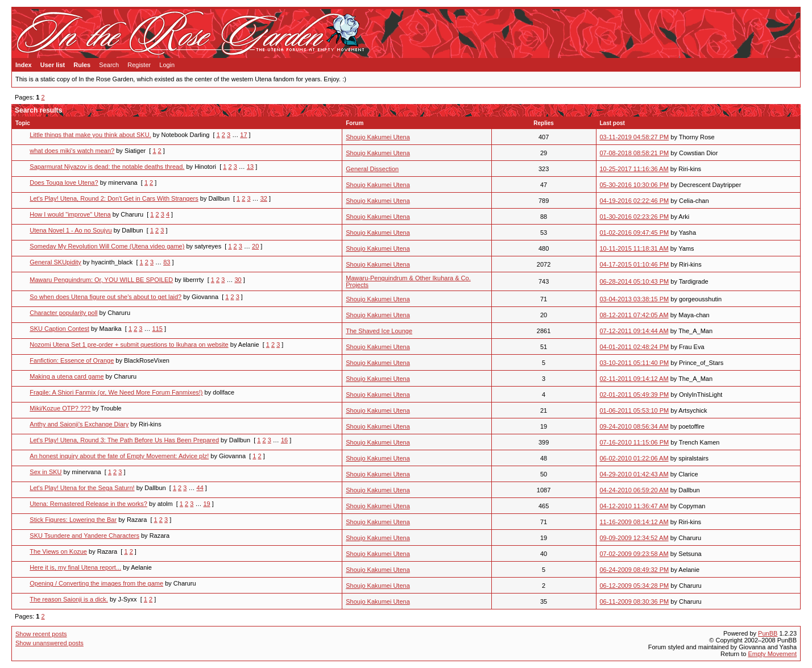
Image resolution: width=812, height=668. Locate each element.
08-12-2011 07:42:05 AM (634, 315)
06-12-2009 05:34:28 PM (635, 586)
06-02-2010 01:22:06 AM (634, 458)
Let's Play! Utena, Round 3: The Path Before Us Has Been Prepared (124, 440)
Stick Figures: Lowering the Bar (73, 520)
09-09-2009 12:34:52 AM (634, 538)
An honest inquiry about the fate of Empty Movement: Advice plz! (119, 456)
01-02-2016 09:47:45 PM (635, 233)
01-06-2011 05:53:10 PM (635, 410)
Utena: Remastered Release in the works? (88, 504)
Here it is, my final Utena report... (75, 567)
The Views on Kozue (58, 551)
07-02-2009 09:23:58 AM (634, 554)
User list (53, 65)
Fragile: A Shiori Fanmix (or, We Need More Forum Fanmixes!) (116, 392)
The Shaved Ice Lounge (379, 331)
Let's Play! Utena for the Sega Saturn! (82, 488)
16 (284, 440)
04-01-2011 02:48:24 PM (635, 347)
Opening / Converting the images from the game (96, 583)
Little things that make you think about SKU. (90, 135)
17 (243, 135)
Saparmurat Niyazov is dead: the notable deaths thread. (107, 167)
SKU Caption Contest (59, 329)
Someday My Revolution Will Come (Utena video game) (107, 246)
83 (167, 262)
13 (250, 167)
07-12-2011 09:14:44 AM (634, 331)
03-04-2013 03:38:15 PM (635, 299)
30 (238, 280)
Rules (82, 65)
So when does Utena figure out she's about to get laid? (105, 297)
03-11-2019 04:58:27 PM (635, 137)
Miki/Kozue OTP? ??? (60, 408)
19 (206, 504)
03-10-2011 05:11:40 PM (635, 363)
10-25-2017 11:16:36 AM (634, 169)
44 (200, 488)
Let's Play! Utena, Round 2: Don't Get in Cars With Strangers (114, 198)
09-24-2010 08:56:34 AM (634, 426)
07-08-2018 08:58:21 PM (635, 153)
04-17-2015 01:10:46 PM (635, 264)
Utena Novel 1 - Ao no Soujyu (71, 230)
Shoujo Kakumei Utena (378, 137)
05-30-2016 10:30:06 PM (635, 185)
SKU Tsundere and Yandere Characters (84, 536)
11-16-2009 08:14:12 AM (634, 522)
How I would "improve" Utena (70, 214)
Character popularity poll (63, 313)
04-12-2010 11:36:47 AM (634, 506)
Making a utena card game (67, 376)
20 (255, 246)
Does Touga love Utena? (64, 182)
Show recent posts (41, 634)
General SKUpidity (55, 262)
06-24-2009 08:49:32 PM (635, 570)
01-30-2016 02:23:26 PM (635, 217)
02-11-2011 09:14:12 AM (634, 379)
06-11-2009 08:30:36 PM (635, 601)
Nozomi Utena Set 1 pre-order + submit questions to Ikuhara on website (129, 345)
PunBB (768, 633)
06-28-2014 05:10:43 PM (635, 281)
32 (264, 198)
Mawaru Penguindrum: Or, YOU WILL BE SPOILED (101, 280)
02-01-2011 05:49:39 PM (635, 395)
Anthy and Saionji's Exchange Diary (79, 424)
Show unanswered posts (49, 643)
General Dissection (372, 169)
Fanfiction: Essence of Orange (72, 360)
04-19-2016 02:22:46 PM (635, 201)
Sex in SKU (45, 472)
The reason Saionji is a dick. (69, 599)
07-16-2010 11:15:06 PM (635, 442)
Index (24, 65)
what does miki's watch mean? (72, 151)
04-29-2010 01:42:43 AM (634, 474)
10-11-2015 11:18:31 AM (634, 248)
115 (158, 329)
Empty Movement (772, 654)
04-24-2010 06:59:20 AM (634, 490)
